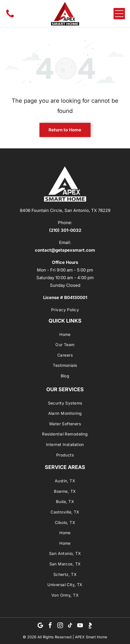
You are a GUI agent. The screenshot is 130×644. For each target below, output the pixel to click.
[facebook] (50, 626)
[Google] (40, 626)
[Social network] (90, 626)
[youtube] (80, 626)
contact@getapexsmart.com (65, 250)
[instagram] (60, 626)
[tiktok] (70, 626)
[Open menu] (119, 14)
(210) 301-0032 (65, 230)
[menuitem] (65, 310)
